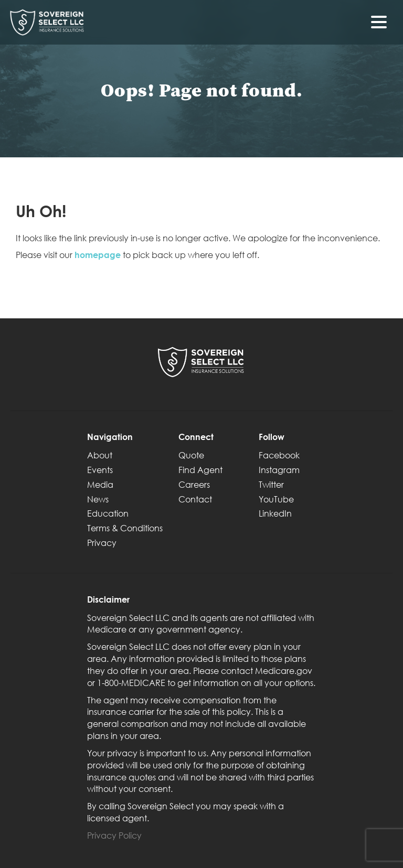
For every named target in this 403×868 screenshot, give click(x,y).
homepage (98, 255)
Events (100, 470)
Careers (194, 484)
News (98, 499)
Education (108, 513)
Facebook (279, 455)
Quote (191, 455)
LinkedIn (275, 513)
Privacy (102, 543)
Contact (195, 499)
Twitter (271, 484)
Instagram (279, 470)
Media (100, 484)
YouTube (276, 499)
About (100, 455)
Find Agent (200, 470)
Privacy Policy (114, 835)
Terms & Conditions (125, 528)
